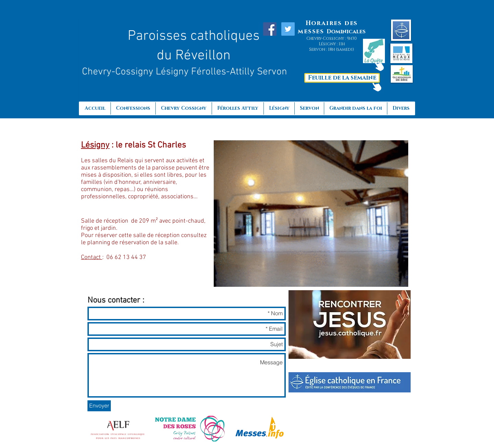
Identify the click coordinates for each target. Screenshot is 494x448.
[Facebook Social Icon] (270, 29)
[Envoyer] (99, 406)
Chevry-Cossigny (119, 72)
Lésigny (173, 72)
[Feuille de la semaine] (342, 78)
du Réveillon (194, 56)
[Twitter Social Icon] (288, 29)
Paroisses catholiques (194, 36)
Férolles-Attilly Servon (239, 72)
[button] (355, 108)
